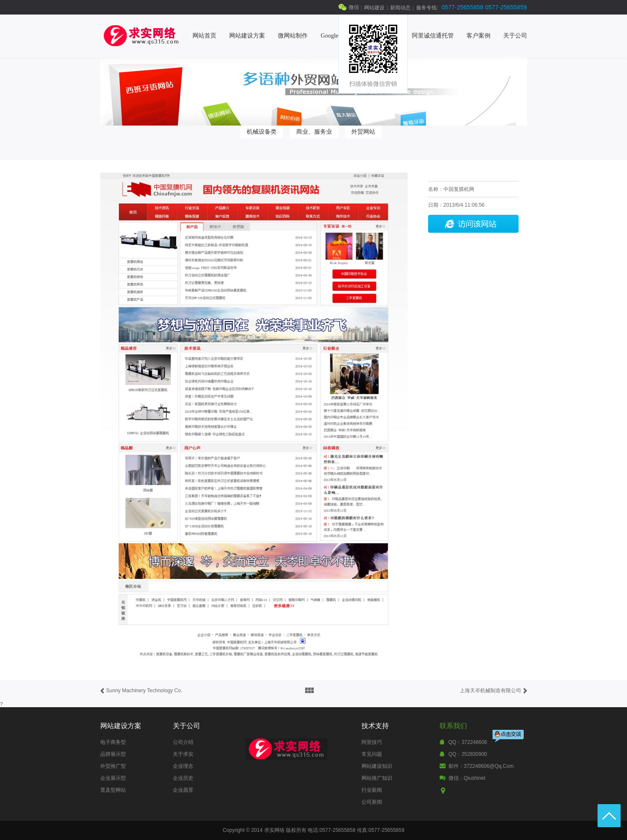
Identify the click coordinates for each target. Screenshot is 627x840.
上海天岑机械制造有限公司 (490, 691)
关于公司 (515, 36)
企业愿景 (183, 790)
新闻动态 (400, 8)
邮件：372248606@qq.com (481, 766)
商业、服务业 (314, 132)
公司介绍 (183, 742)
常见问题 (372, 754)
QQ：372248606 (468, 742)
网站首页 (204, 36)
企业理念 (183, 766)
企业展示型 (113, 778)
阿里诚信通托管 (433, 36)
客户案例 (478, 36)
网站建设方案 (247, 36)
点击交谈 (509, 737)
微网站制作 (293, 36)
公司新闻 (372, 802)
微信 (354, 7)
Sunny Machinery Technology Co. (144, 691)
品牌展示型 (113, 754)
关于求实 (183, 754)
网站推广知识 (377, 778)
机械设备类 (262, 132)
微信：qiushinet (467, 778)
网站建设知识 (377, 766)
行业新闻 (372, 790)
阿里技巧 (372, 742)
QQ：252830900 (468, 754)
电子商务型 (113, 742)
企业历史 (183, 778)
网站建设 (374, 8)
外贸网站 (363, 132)
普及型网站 (113, 790)
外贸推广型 (113, 766)
